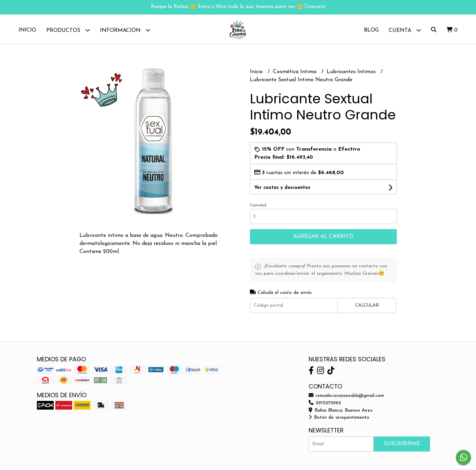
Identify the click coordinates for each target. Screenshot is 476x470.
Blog (371, 30)
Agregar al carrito (323, 238)
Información (125, 30)
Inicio (27, 30)
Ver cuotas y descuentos (282, 189)
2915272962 (325, 404)
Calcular (367, 306)
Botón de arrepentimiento (339, 419)
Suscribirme (402, 445)
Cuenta (405, 30)
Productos (68, 30)
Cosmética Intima (296, 73)
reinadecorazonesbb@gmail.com (346, 397)
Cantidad (258, 206)
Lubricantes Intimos (352, 73)
